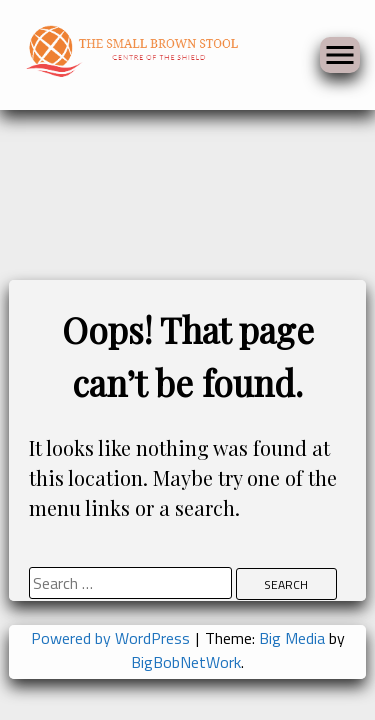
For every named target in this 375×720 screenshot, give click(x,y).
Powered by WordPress (112, 638)
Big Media (292, 638)
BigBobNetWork (186, 662)
